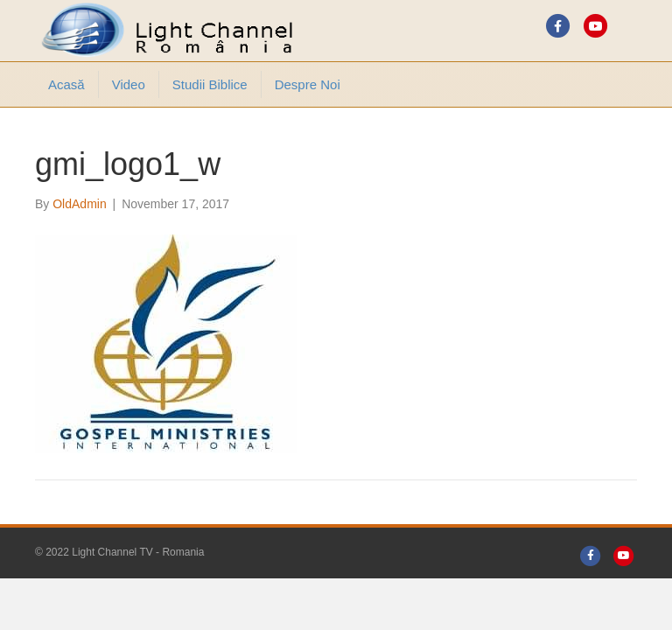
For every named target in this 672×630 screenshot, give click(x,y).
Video (129, 84)
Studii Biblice (210, 84)
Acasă (66, 84)
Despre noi (308, 84)
